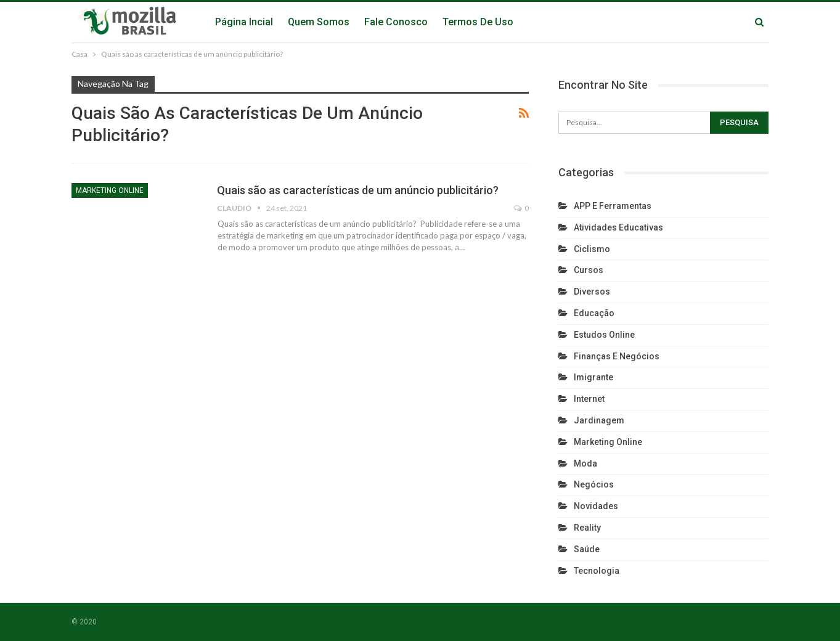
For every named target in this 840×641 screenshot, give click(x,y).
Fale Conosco (396, 22)
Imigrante (593, 377)
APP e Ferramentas (613, 206)
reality (587, 528)
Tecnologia (597, 571)
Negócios (594, 484)
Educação (594, 313)
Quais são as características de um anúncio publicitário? (358, 190)
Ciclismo (592, 249)
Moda (585, 463)
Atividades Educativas (618, 227)
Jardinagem (599, 420)
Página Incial (244, 22)
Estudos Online (604, 335)
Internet (589, 399)
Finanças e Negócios (617, 356)
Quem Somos (319, 22)
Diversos (592, 292)
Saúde (587, 549)
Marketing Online (110, 190)
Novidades (596, 506)
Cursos (589, 270)
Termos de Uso (478, 22)
